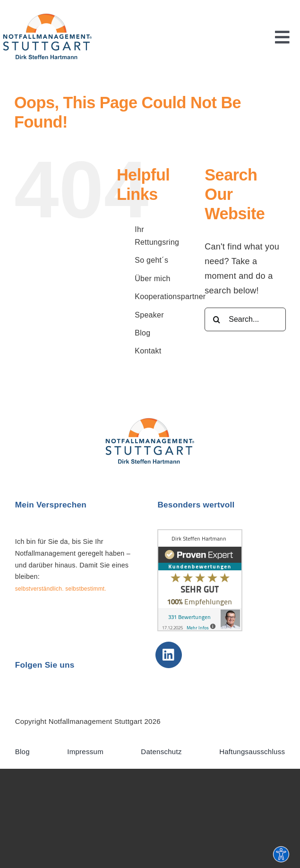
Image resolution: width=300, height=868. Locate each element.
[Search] (216, 319)
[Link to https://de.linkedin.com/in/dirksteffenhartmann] (169, 655)
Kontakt (148, 351)
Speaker (149, 315)
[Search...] (245, 319)
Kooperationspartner (170, 296)
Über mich (152, 279)
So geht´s (151, 260)
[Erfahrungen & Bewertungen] (200, 533)
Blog (142, 333)
